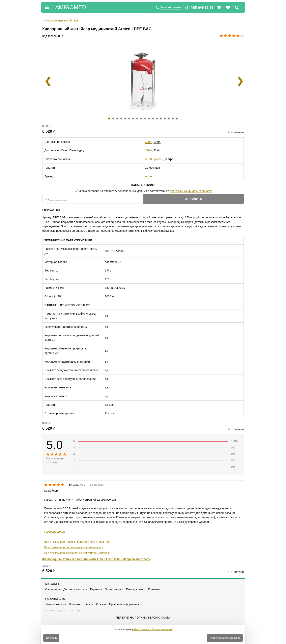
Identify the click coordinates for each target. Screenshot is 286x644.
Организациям (114, 589)
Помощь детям (136, 589)
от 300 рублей (154, 159)
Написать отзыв (55, 532)
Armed (149, 176)
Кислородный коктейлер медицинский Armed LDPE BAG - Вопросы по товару (96, 559)
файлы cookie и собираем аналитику (152, 629)
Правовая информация (124, 604)
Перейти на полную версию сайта (143, 618)
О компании (53, 589)
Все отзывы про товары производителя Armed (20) (77, 542)
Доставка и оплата (75, 589)
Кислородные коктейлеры (61, 20)
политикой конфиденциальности (191, 191)
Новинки (74, 604)
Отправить (193, 199)
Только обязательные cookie (225, 638)
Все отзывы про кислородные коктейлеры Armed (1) (78, 553)
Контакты (154, 589)
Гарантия (96, 589)
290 (149, 142)
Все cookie (51, 638)
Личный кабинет (56, 604)
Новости (88, 604)
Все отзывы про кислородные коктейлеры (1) (73, 547)
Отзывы (101, 604)
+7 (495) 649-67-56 (199, 8)
